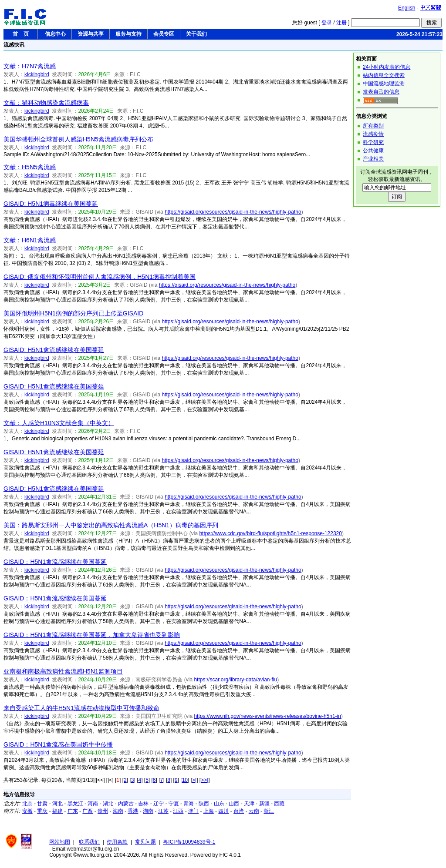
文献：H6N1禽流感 (30, 240)
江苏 (163, 811)
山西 (234, 804)
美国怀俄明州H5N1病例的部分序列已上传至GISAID (73, 313)
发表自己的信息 (381, 92)
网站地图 (60, 842)
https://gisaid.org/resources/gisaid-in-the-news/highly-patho (233, 212)
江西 (178, 811)
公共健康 (373, 151)
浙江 (269, 811)
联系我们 (89, 842)
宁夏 (174, 804)
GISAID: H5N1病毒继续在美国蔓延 (51, 204)
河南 (93, 804)
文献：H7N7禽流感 (30, 66)
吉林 (143, 804)
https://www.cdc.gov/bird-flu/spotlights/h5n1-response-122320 (270, 533)
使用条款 (117, 842)
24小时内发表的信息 (387, 67)
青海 (189, 804)
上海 (209, 811)
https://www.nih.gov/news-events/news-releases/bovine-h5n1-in (267, 716)
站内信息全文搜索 (384, 75)
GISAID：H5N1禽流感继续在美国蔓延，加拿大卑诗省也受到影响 (92, 635)
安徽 (27, 811)
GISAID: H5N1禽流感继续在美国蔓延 (54, 350)
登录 (327, 23)
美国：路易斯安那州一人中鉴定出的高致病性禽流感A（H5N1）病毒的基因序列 (111, 525)
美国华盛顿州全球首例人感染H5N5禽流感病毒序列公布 (78, 139)
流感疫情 (373, 134)
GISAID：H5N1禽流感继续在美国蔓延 (55, 562)
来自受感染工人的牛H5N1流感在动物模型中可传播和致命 (81, 708)
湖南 (148, 811)
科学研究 (373, 142)
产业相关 (373, 159)
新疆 (264, 804)
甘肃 (42, 804)
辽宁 (159, 804)
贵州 (103, 811)
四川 (223, 811)
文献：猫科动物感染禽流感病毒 (46, 103)
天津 (249, 804)
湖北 (108, 804)
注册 (341, 23)
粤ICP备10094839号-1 (189, 842)
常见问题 (145, 842)
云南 (254, 811)
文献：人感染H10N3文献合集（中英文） (59, 423)
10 (185, 780)
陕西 (204, 804)
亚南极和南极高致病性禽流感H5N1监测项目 (63, 671)
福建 (57, 811)
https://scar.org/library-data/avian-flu (235, 680)
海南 (118, 811)
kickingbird (37, 74)
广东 (73, 811)
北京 (27, 804)
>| (194, 780)
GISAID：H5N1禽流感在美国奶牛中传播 (58, 744)
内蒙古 (126, 804)
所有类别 (373, 126)
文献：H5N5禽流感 (30, 167)
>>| (204, 780)
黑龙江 (75, 804)
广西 (88, 811)
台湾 (239, 811)
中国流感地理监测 (384, 84)
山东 (219, 804)
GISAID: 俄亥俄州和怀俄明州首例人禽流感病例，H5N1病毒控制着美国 (100, 277)
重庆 (42, 811)
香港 (133, 811)
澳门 (193, 811)
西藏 (279, 804)
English (407, 8)
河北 (57, 804)
